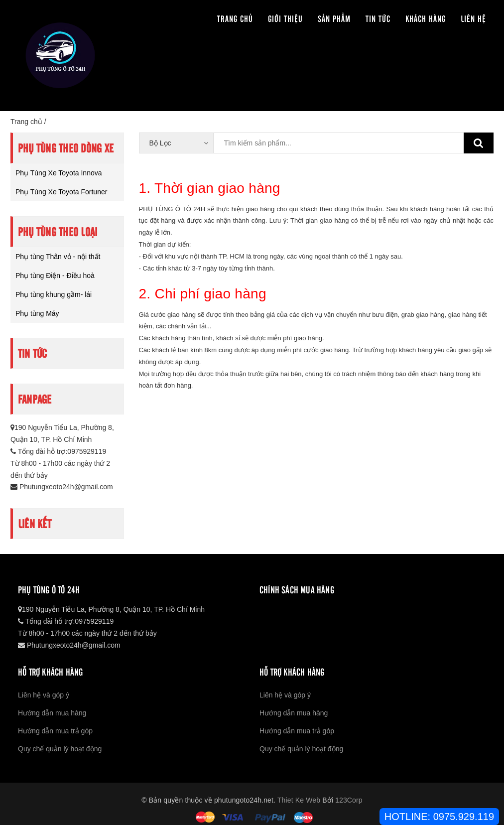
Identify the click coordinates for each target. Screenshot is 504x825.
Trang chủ (235, 18)
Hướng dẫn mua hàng (52, 713)
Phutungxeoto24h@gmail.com (62, 487)
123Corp (349, 800)
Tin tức (378, 18)
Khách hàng (426, 18)
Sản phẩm (334, 18)
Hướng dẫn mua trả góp (55, 731)
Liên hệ (473, 18)
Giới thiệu (285, 18)
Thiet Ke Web (299, 800)
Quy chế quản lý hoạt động (60, 749)
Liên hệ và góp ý (44, 695)
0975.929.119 (464, 817)
